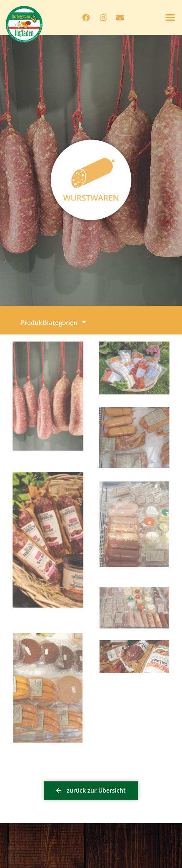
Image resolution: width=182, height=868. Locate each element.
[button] (170, 17)
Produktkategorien (53, 322)
